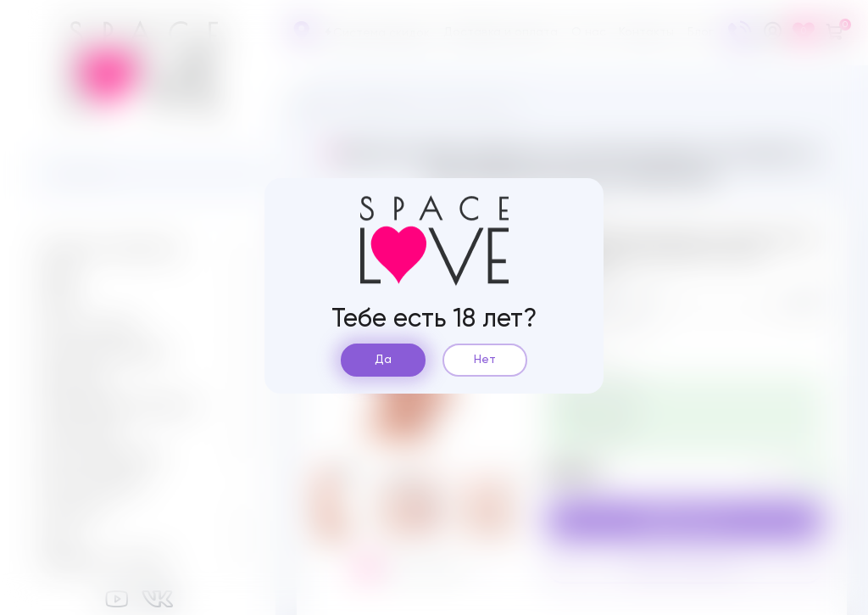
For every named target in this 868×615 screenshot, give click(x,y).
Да (383, 360)
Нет (485, 360)
